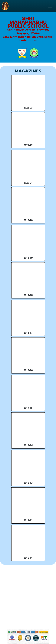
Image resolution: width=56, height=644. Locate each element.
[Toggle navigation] (50, 6)
